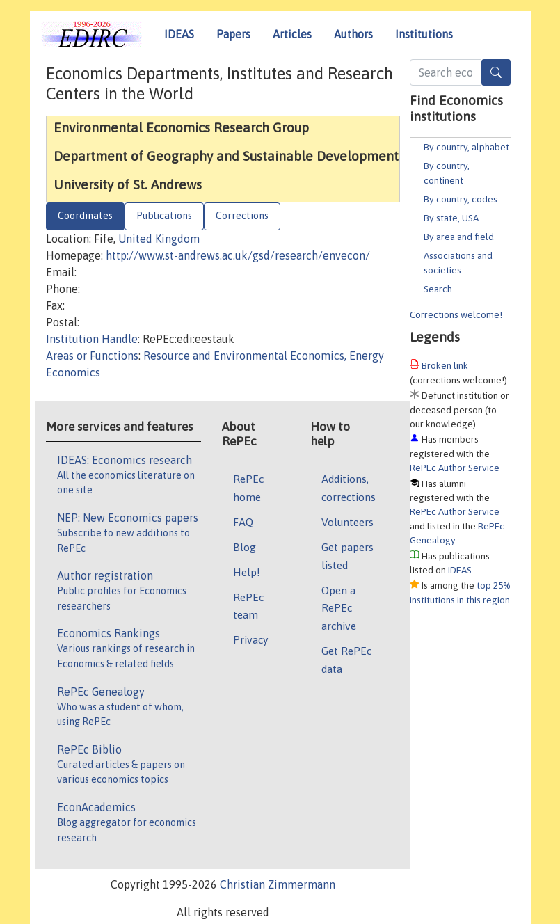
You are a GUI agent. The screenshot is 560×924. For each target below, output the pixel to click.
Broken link (445, 365)
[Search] (496, 72)
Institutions (424, 34)
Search (438, 289)
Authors (353, 34)
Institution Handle (92, 339)
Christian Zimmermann (278, 884)
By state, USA (451, 218)
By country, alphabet (466, 147)
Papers (233, 34)
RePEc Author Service (455, 468)
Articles (292, 34)
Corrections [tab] (242, 216)
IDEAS (179, 34)
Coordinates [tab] (85, 216)
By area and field (459, 237)
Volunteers (347, 522)
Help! (247, 572)
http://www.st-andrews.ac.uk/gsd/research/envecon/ (238, 255)
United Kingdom (159, 239)
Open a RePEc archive (339, 608)
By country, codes (461, 199)
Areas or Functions (92, 356)
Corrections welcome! (456, 314)
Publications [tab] (164, 216)
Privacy (250, 639)
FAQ (243, 522)
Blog (245, 547)
